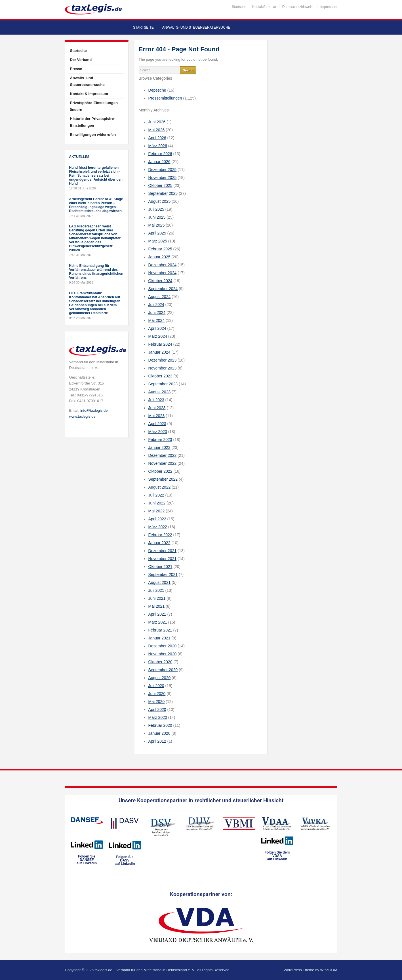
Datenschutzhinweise (298, 7)
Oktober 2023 (160, 376)
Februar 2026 (160, 154)
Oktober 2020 (160, 662)
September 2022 (163, 479)
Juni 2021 (157, 598)
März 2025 (158, 241)
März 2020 (158, 717)
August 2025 (160, 201)
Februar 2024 (160, 344)
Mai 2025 (157, 225)
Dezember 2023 (163, 360)
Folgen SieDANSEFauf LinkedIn (87, 860)
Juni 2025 (157, 217)
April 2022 (157, 519)
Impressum (329, 7)
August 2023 (160, 392)
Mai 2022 (157, 511)
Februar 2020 (160, 725)
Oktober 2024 (160, 281)
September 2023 (163, 384)
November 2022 (163, 463)
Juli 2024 (156, 305)
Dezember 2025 (163, 170)
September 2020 (163, 670)
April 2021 (157, 614)
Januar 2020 (159, 733)
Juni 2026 (157, 122)
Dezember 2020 (163, 646)
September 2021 (163, 575)
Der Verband (81, 60)
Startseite (239, 7)
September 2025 (163, 193)
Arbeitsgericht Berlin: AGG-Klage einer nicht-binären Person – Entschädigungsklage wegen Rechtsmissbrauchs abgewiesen (96, 205)
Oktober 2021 (160, 567)
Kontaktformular (264, 7)
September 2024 (163, 289)
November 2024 (163, 273)
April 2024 (157, 328)
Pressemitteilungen (165, 98)
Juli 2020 (156, 686)
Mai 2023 (157, 416)
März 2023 (158, 432)
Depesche (157, 90)
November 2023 (163, 368)
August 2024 (160, 297)
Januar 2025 (159, 257)
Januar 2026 (159, 162)
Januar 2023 (159, 447)
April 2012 (157, 741)
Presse (76, 69)
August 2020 (160, 678)
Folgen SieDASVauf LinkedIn (125, 860)
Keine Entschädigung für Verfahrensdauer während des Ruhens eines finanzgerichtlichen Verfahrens (96, 272)
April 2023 (157, 424)
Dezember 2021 (163, 551)
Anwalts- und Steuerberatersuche (196, 28)
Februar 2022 (160, 535)
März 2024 (158, 336)
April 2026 (157, 138)
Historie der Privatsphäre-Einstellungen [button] (93, 122)
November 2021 (163, 559)
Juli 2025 (156, 209)
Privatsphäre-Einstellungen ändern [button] (94, 106)
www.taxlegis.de (82, 416)
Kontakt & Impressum (89, 94)
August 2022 (160, 487)
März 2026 (158, 146)
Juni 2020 (157, 694)
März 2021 (158, 622)
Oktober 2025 (160, 185)
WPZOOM (329, 970)
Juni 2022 (157, 503)
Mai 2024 (157, 320)
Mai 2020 (157, 702)
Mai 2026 (157, 130)
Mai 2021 (157, 606)
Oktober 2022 (160, 471)
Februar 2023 (160, 440)
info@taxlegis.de (94, 410)
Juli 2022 (156, 495)
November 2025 (163, 178)
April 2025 (157, 233)
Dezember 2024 (163, 265)
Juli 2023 (156, 400)
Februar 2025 (160, 249)
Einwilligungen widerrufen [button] (93, 135)
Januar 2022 (159, 543)
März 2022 (158, 527)
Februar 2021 (160, 630)
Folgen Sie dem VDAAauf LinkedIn (277, 856)
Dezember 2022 (163, 455)
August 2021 (160, 582)
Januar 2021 (159, 638)
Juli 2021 (156, 590)
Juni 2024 (157, 312)
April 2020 (157, 709)
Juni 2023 (157, 408)
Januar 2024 (159, 352)
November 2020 (163, 654)
